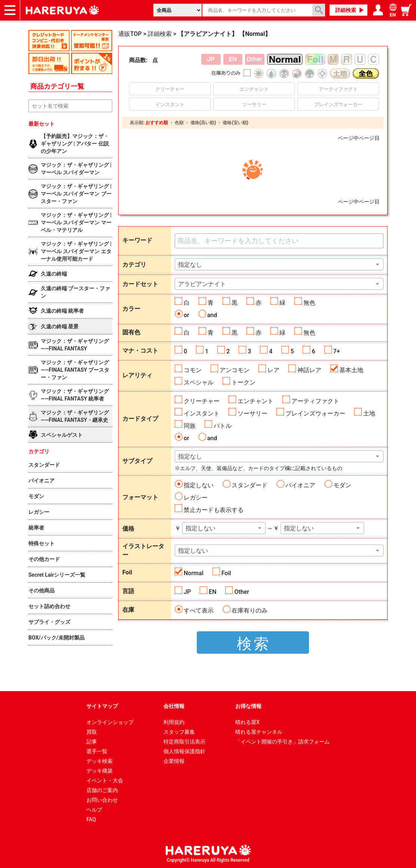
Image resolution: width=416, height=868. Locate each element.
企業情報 (174, 761)
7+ (337, 351)
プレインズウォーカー (315, 413)
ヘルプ (94, 810)
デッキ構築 (100, 771)
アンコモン (235, 370)
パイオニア (300, 485)
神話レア (309, 370)
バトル (223, 426)
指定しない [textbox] (201, 528)
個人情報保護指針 (184, 751)
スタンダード (250, 485)
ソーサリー (253, 413)
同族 (190, 426)
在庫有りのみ (250, 611)
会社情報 (174, 706)
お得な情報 (248, 706)
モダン (342, 485)
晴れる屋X (247, 722)
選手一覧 (97, 751)
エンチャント (256, 401)
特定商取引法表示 (184, 742)
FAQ (91, 819)
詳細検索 (346, 10)
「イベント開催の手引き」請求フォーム (282, 742)
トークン (244, 382)
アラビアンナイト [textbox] (202, 284)
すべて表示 (199, 611)
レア (273, 370)
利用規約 (174, 722)
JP (187, 592)
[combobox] (279, 264)
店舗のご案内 (102, 790)
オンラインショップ (110, 722)
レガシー (196, 498)
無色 (309, 303)
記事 (92, 742)
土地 (369, 413)
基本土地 (351, 370)
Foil (226, 573)
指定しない (199, 485)
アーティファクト (315, 401)
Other (241, 592)
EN (212, 592)
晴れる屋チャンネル (259, 732)
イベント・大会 (105, 780)
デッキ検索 (100, 761)
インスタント (202, 413)
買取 (92, 732)
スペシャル (199, 382)
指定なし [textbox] (190, 265)
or (186, 315)
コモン (193, 370)
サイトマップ (102, 706)
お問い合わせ (102, 800)
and (212, 315)
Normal (194, 573)
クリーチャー (202, 401)
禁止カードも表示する (214, 510)
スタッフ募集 (179, 732)
